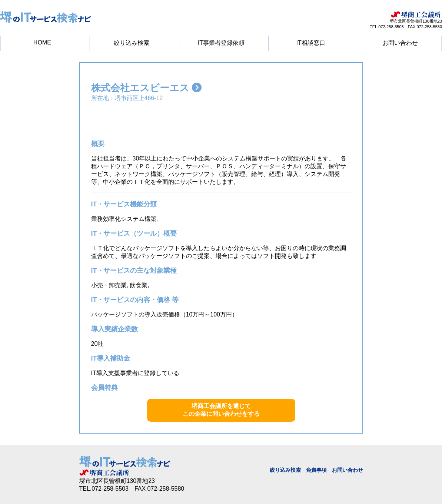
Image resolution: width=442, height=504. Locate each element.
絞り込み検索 (132, 43)
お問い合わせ (400, 43)
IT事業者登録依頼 (221, 43)
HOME (42, 42)
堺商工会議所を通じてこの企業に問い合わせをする (221, 410)
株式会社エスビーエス (146, 88)
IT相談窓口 (310, 43)
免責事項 (316, 470)
